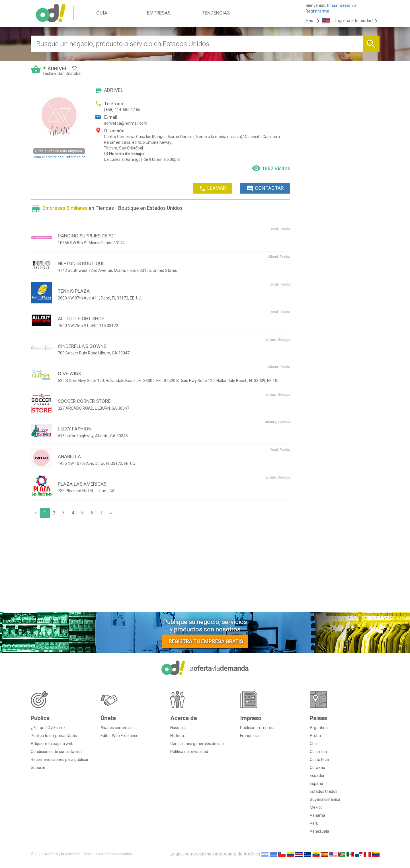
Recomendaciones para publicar (60, 760)
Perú (314, 823)
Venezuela (319, 831)
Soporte (38, 768)
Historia (177, 736)
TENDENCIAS (216, 13)
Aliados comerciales (119, 728)
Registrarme (317, 11)
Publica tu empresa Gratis (54, 736)
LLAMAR (213, 188)
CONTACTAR (265, 188)
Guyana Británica (325, 799)
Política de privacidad (189, 752)
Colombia (318, 752)
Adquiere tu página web (52, 744)
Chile (314, 744)
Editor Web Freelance (119, 736)
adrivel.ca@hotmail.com (126, 123)
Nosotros (178, 728)
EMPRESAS (159, 13)
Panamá (317, 815)
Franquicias (250, 736)
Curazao (317, 768)
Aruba (315, 736)
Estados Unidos (324, 791)
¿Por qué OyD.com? (48, 728)
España (316, 783)
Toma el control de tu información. (59, 154)
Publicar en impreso (258, 728)
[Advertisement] (160, 566)
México (316, 807)
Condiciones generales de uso (197, 744)
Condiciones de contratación (56, 752)
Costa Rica (319, 760)
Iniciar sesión (340, 5)
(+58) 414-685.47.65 (122, 110)
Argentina (319, 728)
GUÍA (102, 13)
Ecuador (317, 775)
